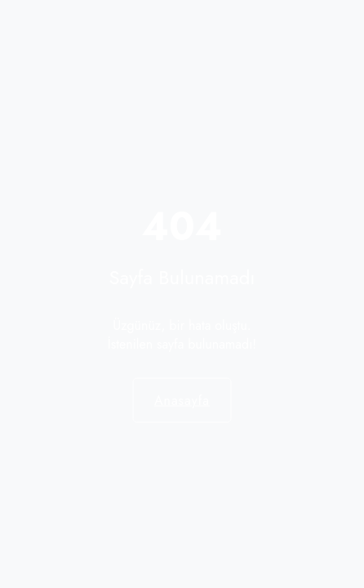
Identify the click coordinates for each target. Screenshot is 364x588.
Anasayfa (182, 400)
